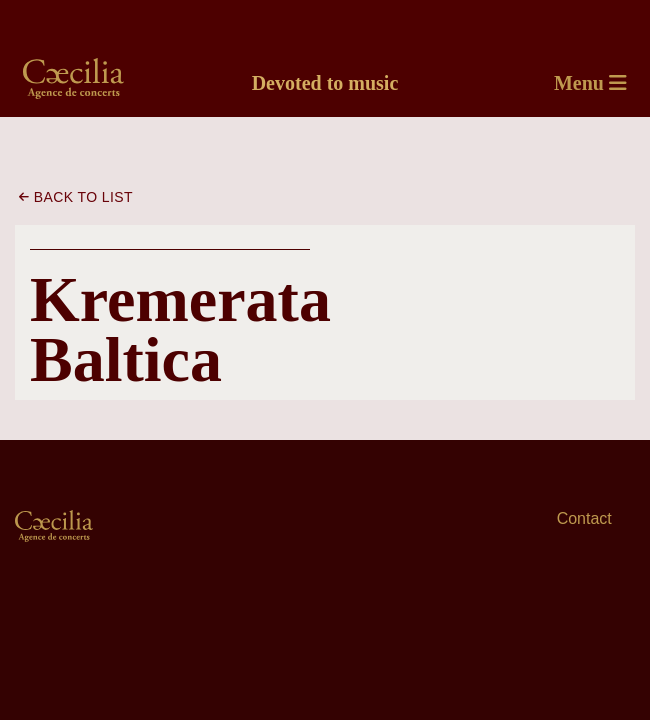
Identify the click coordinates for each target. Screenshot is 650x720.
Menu (590, 83)
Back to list (76, 197)
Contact (584, 518)
